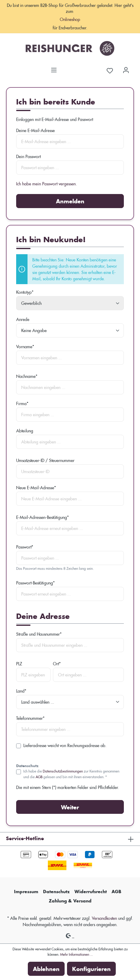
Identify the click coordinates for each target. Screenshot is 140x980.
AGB (39, 777)
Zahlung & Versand (70, 901)
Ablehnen (46, 969)
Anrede (23, 319)
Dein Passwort (28, 156)
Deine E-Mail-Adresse (35, 130)
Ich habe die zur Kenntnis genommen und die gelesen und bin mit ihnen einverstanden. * (71, 774)
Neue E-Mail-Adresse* (36, 488)
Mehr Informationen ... (76, 954)
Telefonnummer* (30, 718)
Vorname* (25, 347)
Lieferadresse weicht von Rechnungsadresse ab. (65, 745)
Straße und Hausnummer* (39, 634)
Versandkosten (104, 918)
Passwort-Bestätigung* (35, 583)
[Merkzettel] (110, 70)
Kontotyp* (25, 292)
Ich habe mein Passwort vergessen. (47, 184)
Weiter (70, 807)
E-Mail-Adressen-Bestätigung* (42, 517)
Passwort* (25, 547)
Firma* (22, 403)
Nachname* (27, 376)
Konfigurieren (91, 969)
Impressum (26, 892)
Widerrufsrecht (91, 892)
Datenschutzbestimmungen (63, 771)
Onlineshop (70, 19)
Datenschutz (56, 892)
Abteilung (25, 431)
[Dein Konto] (126, 68)
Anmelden (70, 201)
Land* (21, 691)
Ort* (57, 664)
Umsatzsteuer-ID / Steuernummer (45, 460)
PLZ (19, 664)
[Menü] (54, 68)
